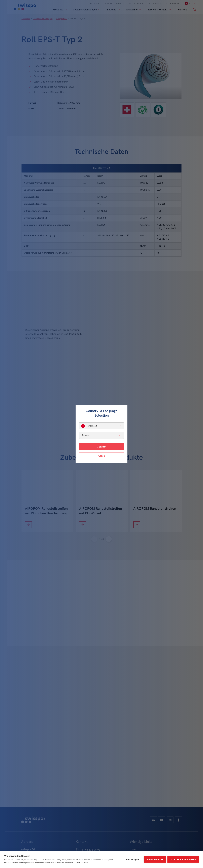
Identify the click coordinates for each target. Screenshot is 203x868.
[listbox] (101, 426)
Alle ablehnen (155, 859)
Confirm (102, 447)
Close (102, 456)
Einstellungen (132, 859)
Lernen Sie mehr (81, 863)
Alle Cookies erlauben (183, 859)
